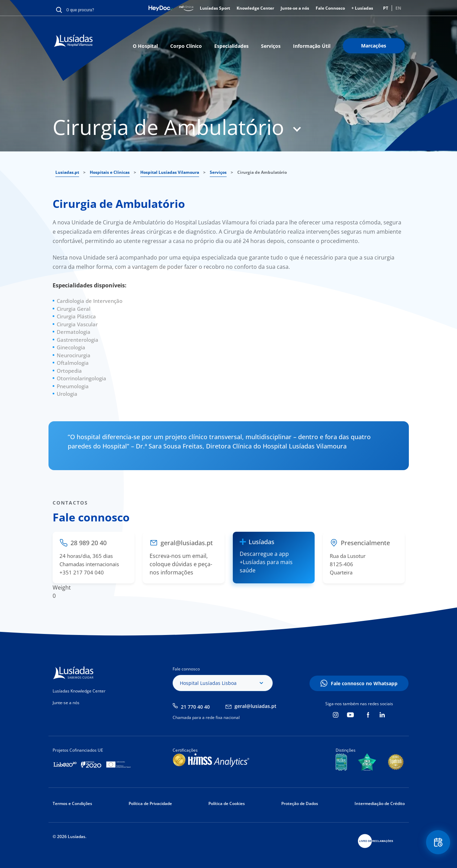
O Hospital (145, 46)
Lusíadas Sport (215, 8)
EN (398, 8)
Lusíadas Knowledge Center (79, 691)
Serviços (271, 46)
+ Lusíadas (362, 8)
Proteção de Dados (300, 803)
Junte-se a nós (295, 8)
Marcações (374, 46)
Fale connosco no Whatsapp (364, 683)
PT (386, 8)
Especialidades (231, 46)
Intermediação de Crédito (380, 803)
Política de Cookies (227, 803)
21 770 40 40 (195, 707)
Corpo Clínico (186, 46)
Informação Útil (312, 46)
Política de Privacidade (150, 803)
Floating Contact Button (438, 842)
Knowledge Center (255, 8)
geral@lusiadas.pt (255, 706)
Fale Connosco (330, 8)
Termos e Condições (72, 803)
